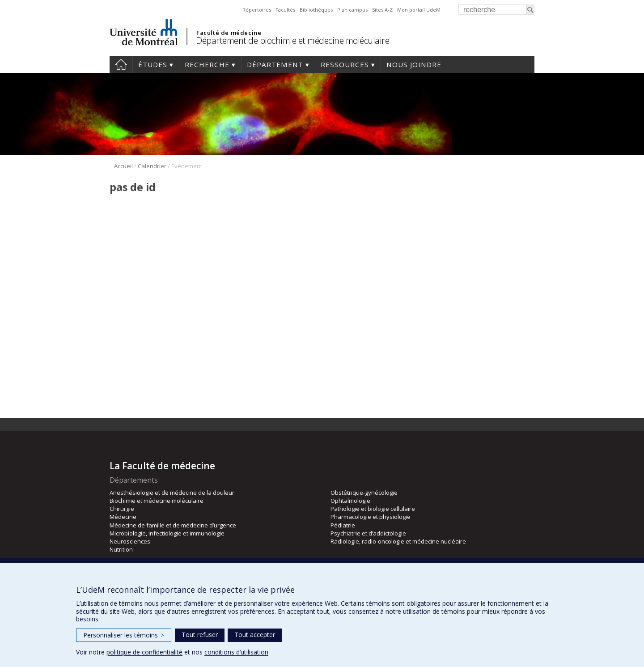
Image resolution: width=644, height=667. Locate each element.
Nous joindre (414, 64)
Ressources (345, 64)
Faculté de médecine (229, 33)
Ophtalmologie (350, 501)
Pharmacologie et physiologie (371, 517)
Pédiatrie (343, 525)
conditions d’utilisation (236, 652)
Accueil (121, 64)
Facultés (285, 10)
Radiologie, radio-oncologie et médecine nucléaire (398, 541)
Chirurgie (122, 509)
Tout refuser (200, 635)
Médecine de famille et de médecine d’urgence (173, 525)
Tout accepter (255, 635)
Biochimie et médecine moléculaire (157, 501)
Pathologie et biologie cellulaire (373, 509)
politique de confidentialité (144, 652)
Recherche (207, 64)
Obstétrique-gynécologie (364, 493)
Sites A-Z (382, 10)
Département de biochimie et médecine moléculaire (292, 40)
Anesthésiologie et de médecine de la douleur (172, 493)
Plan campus (352, 10)
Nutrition (121, 549)
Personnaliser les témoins (124, 635)
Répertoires (257, 10)
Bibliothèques (316, 10)
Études (153, 64)
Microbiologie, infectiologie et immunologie (167, 533)
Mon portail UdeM (419, 10)
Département (275, 64)
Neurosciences (130, 541)
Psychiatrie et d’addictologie (368, 533)
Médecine (123, 517)
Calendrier (152, 166)
